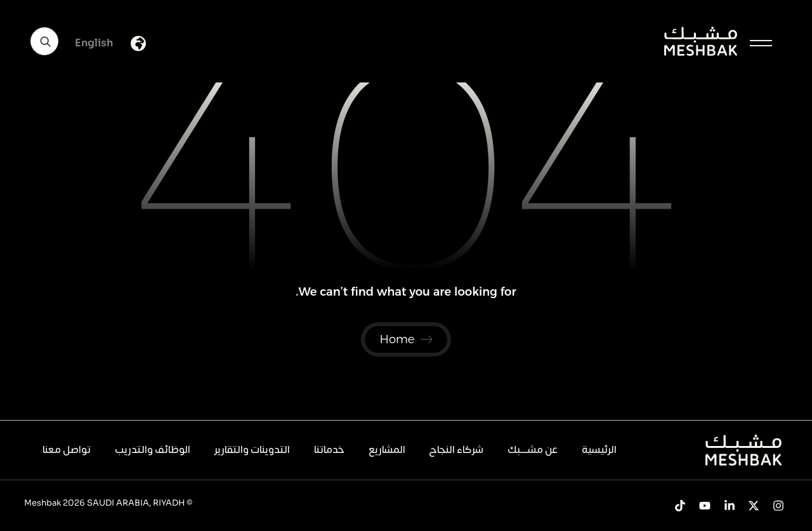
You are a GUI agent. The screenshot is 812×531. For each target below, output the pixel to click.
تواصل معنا (67, 450)
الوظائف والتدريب (153, 450)
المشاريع (387, 450)
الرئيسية (599, 450)
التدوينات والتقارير (252, 450)
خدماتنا (329, 450)
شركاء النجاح (456, 450)
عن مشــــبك (533, 450)
